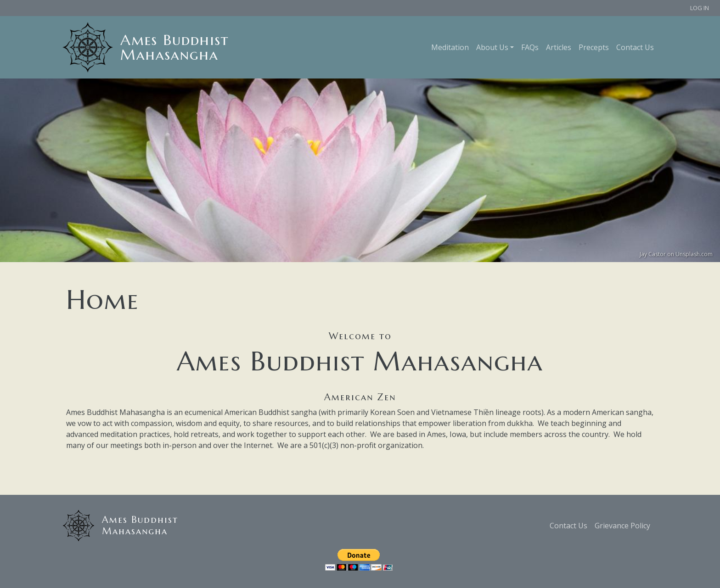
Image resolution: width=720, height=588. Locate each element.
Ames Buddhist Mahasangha (174, 47)
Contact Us (635, 47)
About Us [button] (492, 47)
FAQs (530, 47)
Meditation (450, 47)
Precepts (594, 47)
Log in (700, 8)
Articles (559, 47)
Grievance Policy (622, 526)
